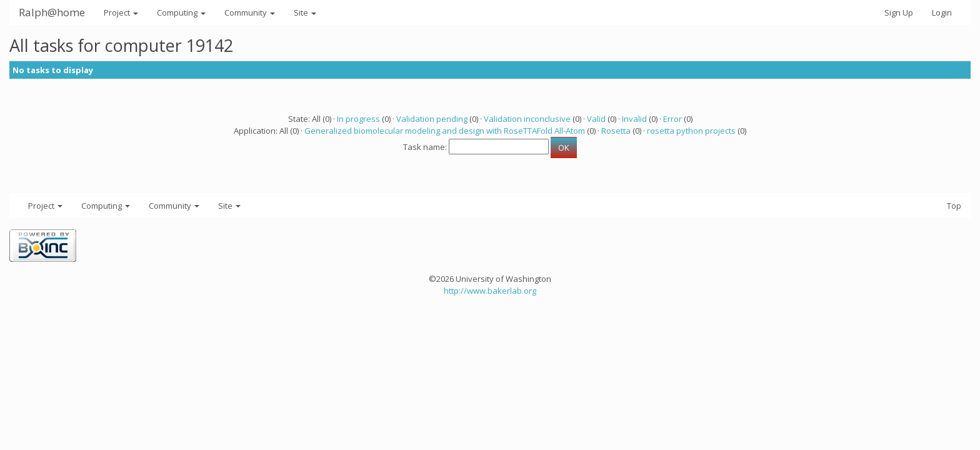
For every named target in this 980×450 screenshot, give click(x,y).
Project (121, 12)
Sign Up (899, 12)
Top (954, 206)
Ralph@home (52, 12)
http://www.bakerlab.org (490, 291)
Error (672, 119)
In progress (358, 119)
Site (305, 12)
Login (942, 12)
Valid (596, 119)
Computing (181, 12)
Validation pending (432, 119)
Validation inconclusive (527, 119)
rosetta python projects (691, 131)
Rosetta (616, 131)
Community (250, 12)
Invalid (634, 119)
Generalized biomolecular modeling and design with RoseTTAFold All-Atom (445, 131)
